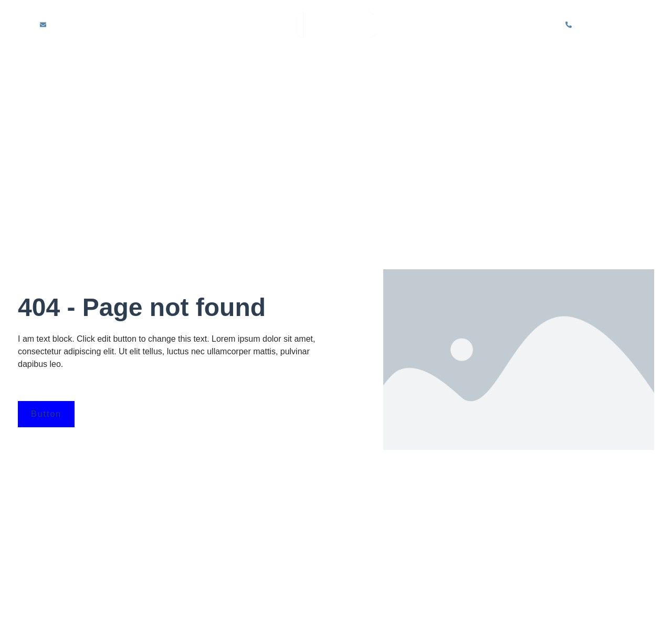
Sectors (453, 66)
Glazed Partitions (377, 66)
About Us (206, 66)
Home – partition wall (118, 66)
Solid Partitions (280, 66)
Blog (590, 66)
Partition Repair (526, 66)
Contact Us (339, 85)
